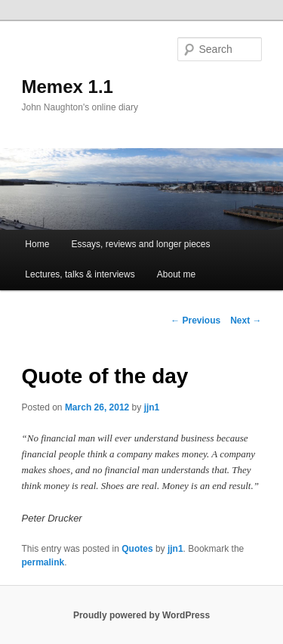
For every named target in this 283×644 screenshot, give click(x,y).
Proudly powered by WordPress (141, 615)
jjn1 (152, 407)
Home (37, 244)
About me (176, 274)
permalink (43, 562)
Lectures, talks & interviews (80, 274)
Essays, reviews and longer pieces (140, 244)
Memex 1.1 (68, 87)
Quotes (137, 549)
